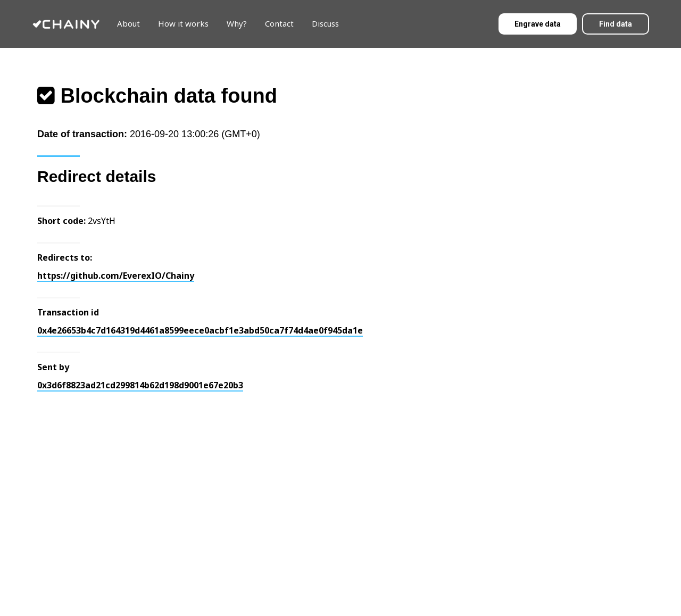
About (128, 23)
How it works (183, 23)
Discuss (325, 23)
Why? (237, 23)
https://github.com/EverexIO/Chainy (116, 276)
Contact (279, 23)
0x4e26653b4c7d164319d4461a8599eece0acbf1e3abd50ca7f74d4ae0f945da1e (200, 330)
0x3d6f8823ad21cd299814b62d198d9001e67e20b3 (140, 385)
